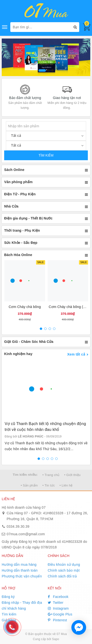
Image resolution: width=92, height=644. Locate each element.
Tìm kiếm (9, 614)
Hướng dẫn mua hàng (19, 565)
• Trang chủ (51, 475)
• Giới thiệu (72, 475)
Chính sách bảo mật (64, 570)
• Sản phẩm (29, 485)
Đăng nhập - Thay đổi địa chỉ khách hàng (22, 605)
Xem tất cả (76, 354)
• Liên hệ (66, 485)
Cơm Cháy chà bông (25, 307)
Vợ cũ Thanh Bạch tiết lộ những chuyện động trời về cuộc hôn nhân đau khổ (45, 427)
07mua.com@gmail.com (26, 534)
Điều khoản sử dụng (64, 565)
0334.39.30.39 (18, 526)
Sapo (56, 639)
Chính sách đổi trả (62, 576)
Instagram (58, 608)
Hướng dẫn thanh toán (20, 570)
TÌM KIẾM (46, 155)
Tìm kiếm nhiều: (25, 475)
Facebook (58, 597)
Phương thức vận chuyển (22, 576)
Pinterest (58, 620)
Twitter (56, 603)
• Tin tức (49, 485)
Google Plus (60, 614)
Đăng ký (8, 597)
